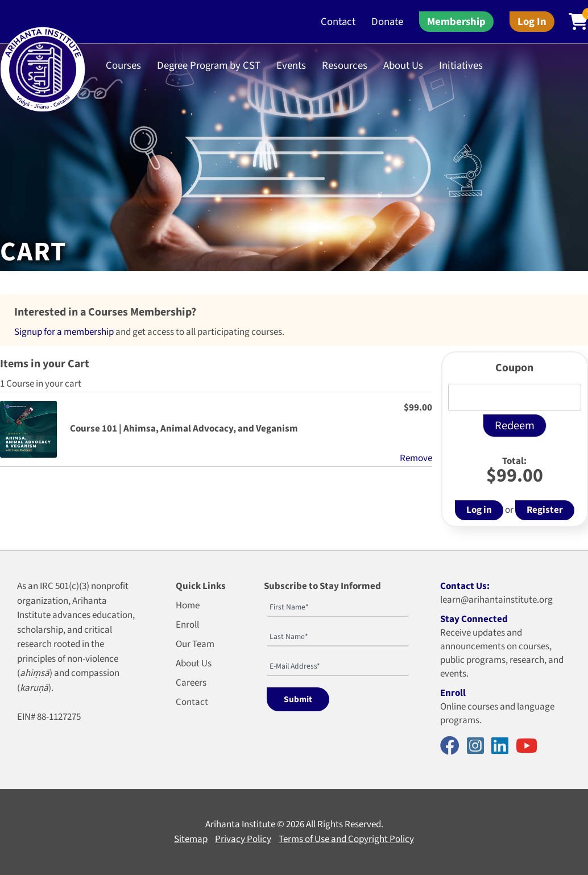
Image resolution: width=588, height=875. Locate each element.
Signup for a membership (64, 332)
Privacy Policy (243, 839)
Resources (345, 65)
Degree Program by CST (209, 65)
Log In (532, 22)
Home (188, 606)
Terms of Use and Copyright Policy (346, 839)
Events (291, 65)
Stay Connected (474, 619)
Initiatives (461, 65)
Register (545, 510)
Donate (387, 22)
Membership (456, 22)
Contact (338, 22)
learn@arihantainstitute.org (496, 600)
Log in (479, 510)
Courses (123, 65)
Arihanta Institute (240, 824)
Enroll (187, 625)
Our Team (195, 644)
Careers (191, 683)
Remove (416, 458)
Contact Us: (465, 586)
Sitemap (191, 839)
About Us (403, 65)
